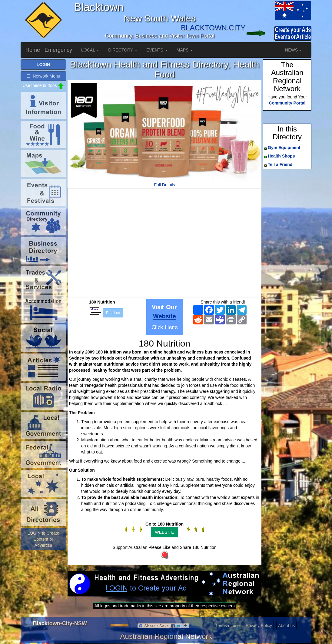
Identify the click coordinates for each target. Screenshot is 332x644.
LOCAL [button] (90, 50)
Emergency (58, 50)
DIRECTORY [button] (123, 50)
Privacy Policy (259, 626)
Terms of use (227, 626)
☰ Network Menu (43, 76)
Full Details (164, 185)
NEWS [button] (294, 50)
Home (33, 50)
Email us (113, 313)
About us (286, 626)
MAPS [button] (185, 50)
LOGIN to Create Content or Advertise (43, 539)
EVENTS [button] (157, 50)
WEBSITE (164, 532)
